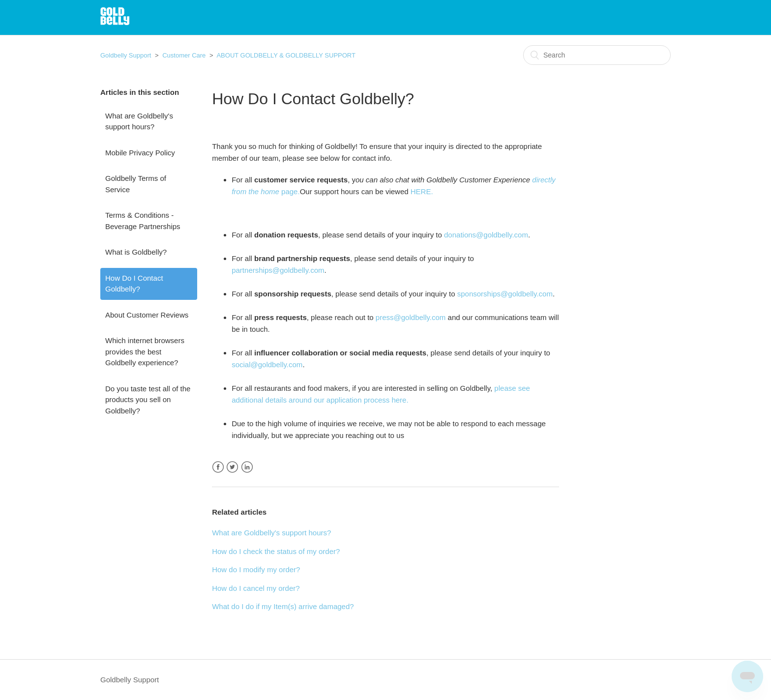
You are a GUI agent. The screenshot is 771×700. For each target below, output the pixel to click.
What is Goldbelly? (136, 252)
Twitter (232, 467)
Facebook (218, 467)
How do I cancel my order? (256, 588)
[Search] (597, 55)
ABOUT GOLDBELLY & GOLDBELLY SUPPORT (286, 55)
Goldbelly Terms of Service (136, 184)
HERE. (422, 191)
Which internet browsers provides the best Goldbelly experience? (145, 351)
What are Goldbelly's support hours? (139, 121)
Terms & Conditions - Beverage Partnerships (143, 221)
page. (290, 191)
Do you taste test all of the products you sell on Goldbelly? (148, 400)
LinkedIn (247, 467)
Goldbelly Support (126, 55)
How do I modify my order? (256, 569)
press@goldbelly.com (411, 317)
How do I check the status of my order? (276, 551)
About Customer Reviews (147, 315)
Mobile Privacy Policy (140, 153)
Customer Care (184, 55)
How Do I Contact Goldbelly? (134, 284)
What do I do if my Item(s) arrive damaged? (283, 606)
